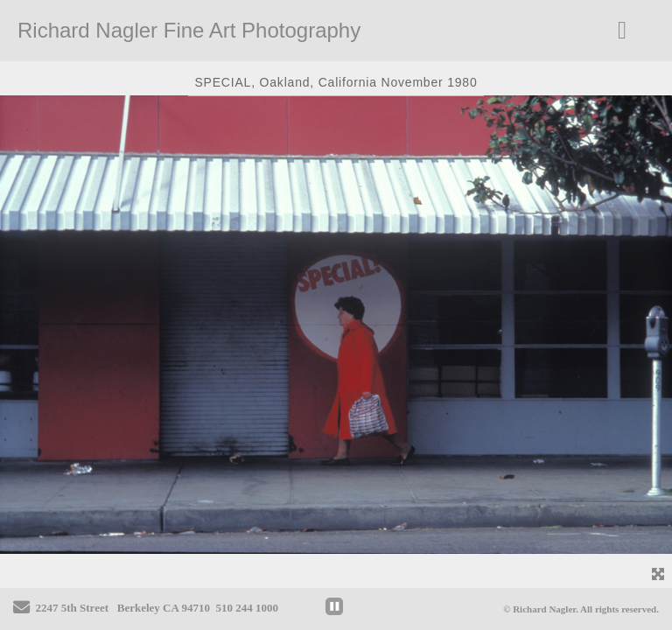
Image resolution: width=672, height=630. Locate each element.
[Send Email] (21, 609)
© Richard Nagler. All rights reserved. (581, 609)
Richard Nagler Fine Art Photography (189, 30)
